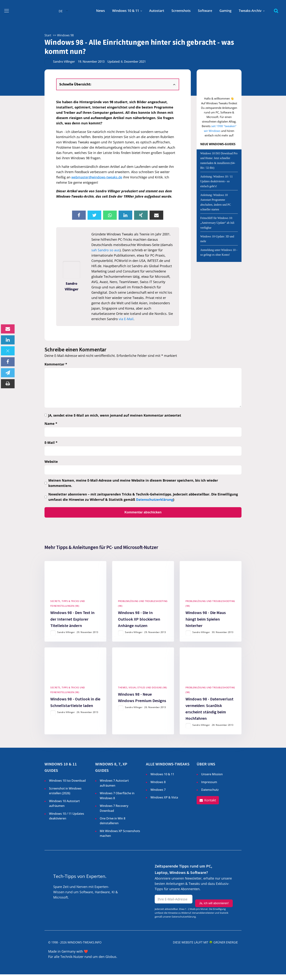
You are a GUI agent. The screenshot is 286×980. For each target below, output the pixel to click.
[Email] (8, 329)
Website (51, 462)
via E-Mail (126, 319)
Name (51, 424)
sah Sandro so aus (106, 250)
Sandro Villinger (64, 62)
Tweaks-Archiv (250, 11)
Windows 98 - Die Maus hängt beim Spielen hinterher (206, 622)
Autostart (157, 11)
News (101, 11)
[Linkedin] (8, 340)
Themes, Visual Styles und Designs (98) (142, 693)
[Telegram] (8, 373)
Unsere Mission (212, 780)
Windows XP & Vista (164, 803)
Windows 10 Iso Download (67, 786)
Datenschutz (210, 795)
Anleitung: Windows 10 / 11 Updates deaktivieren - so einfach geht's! (217, 181)
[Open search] (276, 11)
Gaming (225, 11)
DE (61, 11)
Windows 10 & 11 (126, 11)
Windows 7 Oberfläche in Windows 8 (117, 801)
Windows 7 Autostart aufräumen (114, 789)
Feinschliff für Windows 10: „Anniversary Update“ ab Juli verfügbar (217, 223)
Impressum (209, 788)
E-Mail (51, 443)
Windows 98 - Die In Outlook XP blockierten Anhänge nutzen (139, 622)
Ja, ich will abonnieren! (214, 905)
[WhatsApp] (110, 215)
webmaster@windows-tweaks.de (97, 177)
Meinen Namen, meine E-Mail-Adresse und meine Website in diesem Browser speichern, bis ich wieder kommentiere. (133, 483)
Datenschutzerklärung (155, 499)
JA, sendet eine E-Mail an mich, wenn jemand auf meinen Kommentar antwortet (115, 415)
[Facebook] (8, 362)
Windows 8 (158, 788)
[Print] (8, 384)
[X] (8, 351)
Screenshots (181, 11)
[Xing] (141, 215)
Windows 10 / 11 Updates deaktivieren (67, 821)
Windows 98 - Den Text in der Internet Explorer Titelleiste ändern (72, 622)
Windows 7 (158, 795)
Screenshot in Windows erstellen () (65, 797)
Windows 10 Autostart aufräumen (64, 809)
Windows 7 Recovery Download (114, 814)
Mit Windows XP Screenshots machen (120, 839)
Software (205, 11)
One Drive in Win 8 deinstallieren (113, 826)
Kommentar (56, 364)
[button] (208, 806)
